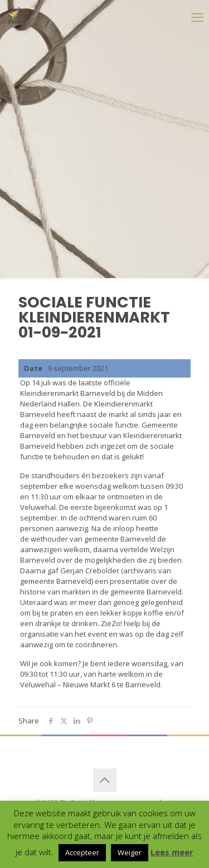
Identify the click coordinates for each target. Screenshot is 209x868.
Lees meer (172, 852)
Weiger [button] (130, 852)
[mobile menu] (183, 17)
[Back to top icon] (105, 780)
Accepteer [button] (82, 852)
